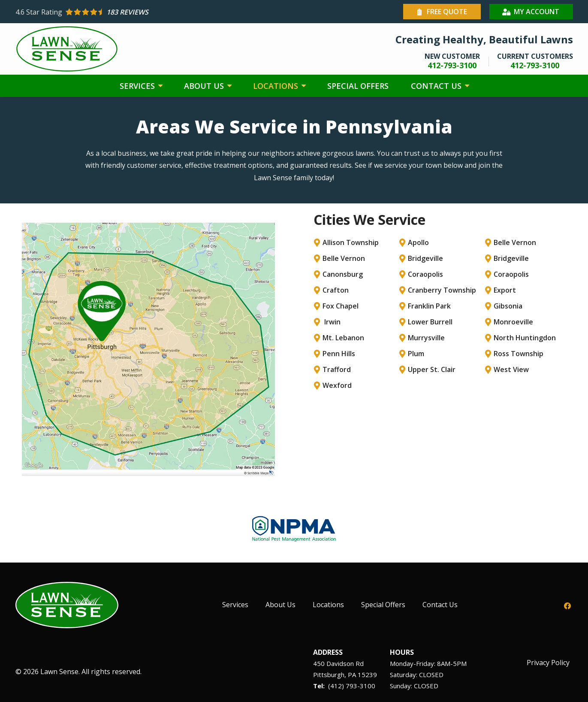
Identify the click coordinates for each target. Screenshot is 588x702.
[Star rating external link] (155, 12)
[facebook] (567, 605)
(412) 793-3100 (352, 686)
